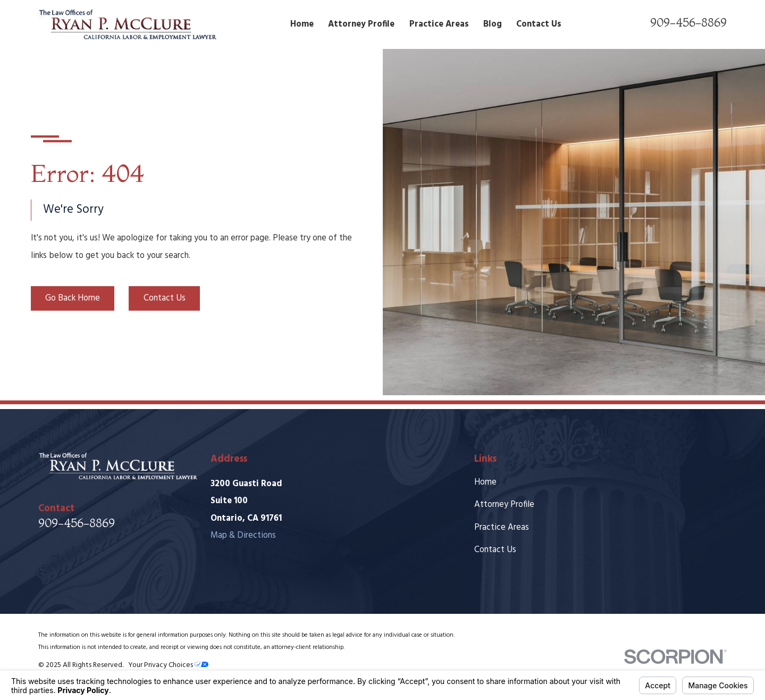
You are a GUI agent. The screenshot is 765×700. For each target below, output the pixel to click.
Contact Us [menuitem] (539, 24)
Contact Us (165, 298)
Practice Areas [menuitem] (439, 24)
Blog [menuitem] (493, 24)
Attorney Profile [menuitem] (361, 24)
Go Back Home (73, 298)
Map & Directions (243, 536)
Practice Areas (502, 528)
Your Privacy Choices (168, 665)
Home (485, 482)
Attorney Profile (504, 505)
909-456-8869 (688, 22)
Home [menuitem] (302, 24)
